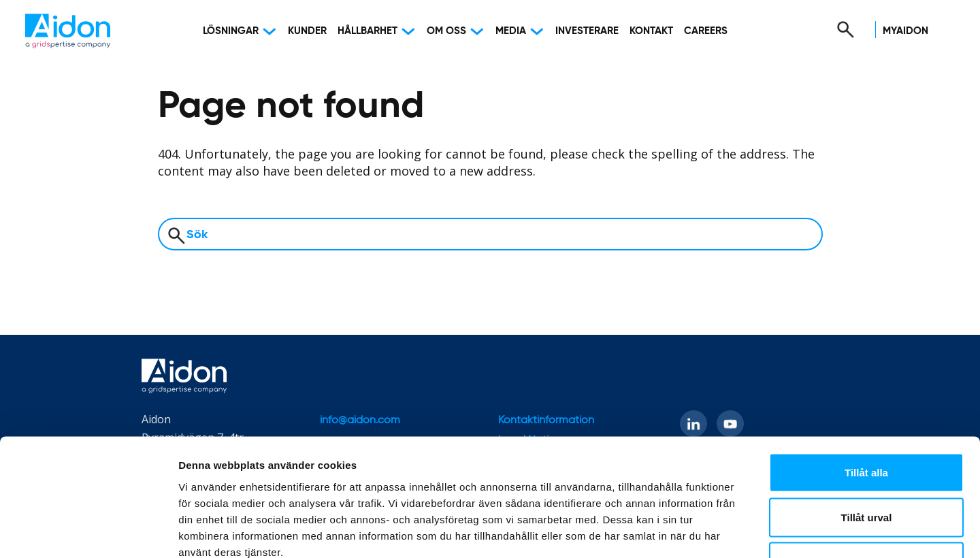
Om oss (446, 31)
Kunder (307, 31)
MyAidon (905, 31)
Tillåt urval (867, 424)
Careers (706, 31)
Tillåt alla (866, 379)
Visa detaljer (739, 531)
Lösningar (231, 31)
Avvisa (866, 469)
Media (511, 31)
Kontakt (651, 31)
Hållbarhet (367, 31)
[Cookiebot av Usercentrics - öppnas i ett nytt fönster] (88, 531)
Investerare (587, 31)
